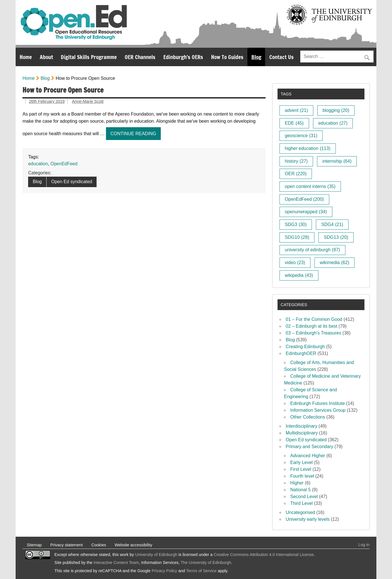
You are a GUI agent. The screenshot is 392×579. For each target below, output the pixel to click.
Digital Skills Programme (89, 57)
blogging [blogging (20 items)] (336, 110)
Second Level (304, 497)
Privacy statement (66, 545)
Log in (364, 545)
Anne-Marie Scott (88, 101)
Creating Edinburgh (305, 347)
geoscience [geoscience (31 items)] (301, 136)
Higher (297, 483)
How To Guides (227, 57)
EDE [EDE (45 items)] (294, 123)
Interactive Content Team (116, 563)
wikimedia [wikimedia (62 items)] (335, 263)
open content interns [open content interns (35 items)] (310, 186)
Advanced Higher (308, 456)
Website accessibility (133, 545)
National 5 (301, 490)
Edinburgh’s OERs (183, 57)
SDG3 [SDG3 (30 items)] (296, 224)
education (38, 164)
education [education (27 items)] (333, 123)
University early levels (308, 519)
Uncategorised (300, 512)
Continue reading (136, 135)
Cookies (99, 545)
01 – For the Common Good (314, 319)
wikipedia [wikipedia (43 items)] (299, 275)
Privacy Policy (164, 571)
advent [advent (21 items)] (297, 110)
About (46, 57)
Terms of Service (201, 571)
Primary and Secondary (309, 447)
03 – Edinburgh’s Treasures (313, 333)
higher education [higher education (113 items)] (308, 148)
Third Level (302, 503)
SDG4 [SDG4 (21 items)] (332, 224)
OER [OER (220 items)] (296, 174)
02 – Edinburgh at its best (311, 326)
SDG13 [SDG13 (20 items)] (336, 237)
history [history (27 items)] (296, 161)
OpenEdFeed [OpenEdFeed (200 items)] (305, 199)
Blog (256, 57)
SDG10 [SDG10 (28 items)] (297, 237)
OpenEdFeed (64, 164)
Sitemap (34, 545)
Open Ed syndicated (72, 182)
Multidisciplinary (302, 433)
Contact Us (282, 57)
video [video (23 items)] (295, 263)
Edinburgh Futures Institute (318, 403)
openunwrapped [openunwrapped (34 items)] (306, 212)
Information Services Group (318, 410)
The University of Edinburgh (206, 563)
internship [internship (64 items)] (337, 161)
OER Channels (140, 57)
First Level (301, 469)
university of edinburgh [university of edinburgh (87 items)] (312, 250)
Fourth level (302, 476)
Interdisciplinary (302, 426)
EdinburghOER (301, 353)
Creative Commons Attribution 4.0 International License (264, 555)
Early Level (302, 462)
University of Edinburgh (156, 555)
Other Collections (308, 417)
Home (26, 57)
